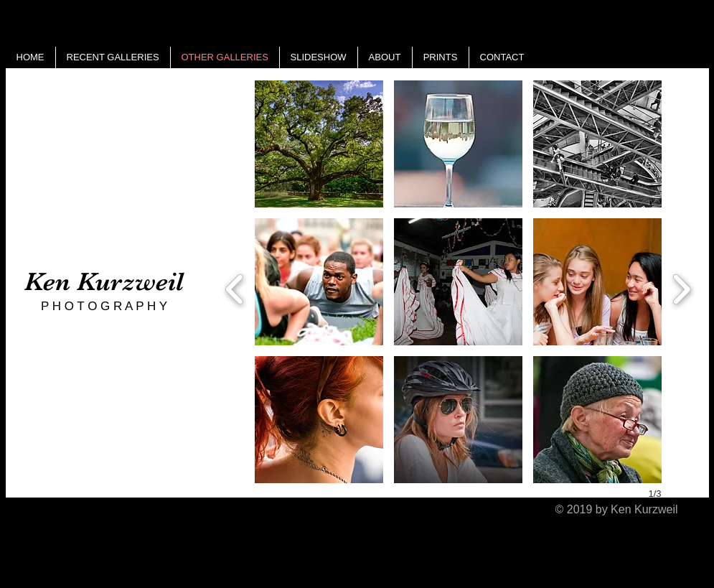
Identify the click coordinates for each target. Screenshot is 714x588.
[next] (681, 288)
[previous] (235, 288)
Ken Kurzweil (104, 281)
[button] (319, 144)
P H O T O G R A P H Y (104, 306)
